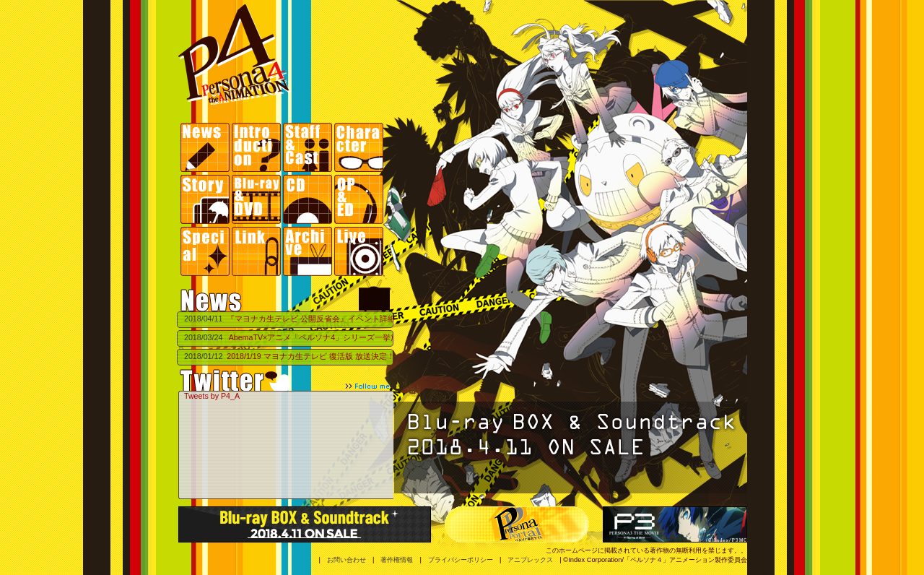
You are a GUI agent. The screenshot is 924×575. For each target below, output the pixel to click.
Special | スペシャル (206, 251)
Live (360, 251)
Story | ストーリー (206, 200)
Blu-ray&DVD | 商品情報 (257, 200)
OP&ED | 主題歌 (360, 200)
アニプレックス (530, 560)
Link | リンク (257, 251)
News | (206, 148)
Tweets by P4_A (212, 396)
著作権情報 (397, 560)
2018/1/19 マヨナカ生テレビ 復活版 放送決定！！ (314, 356)
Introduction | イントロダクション (257, 148)
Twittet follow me (285, 380)
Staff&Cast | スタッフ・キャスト (309, 148)
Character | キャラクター (360, 148)
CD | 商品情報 (309, 200)
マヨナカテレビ (374, 298)
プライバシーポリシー (461, 560)
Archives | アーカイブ (309, 251)
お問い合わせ (346, 560)
